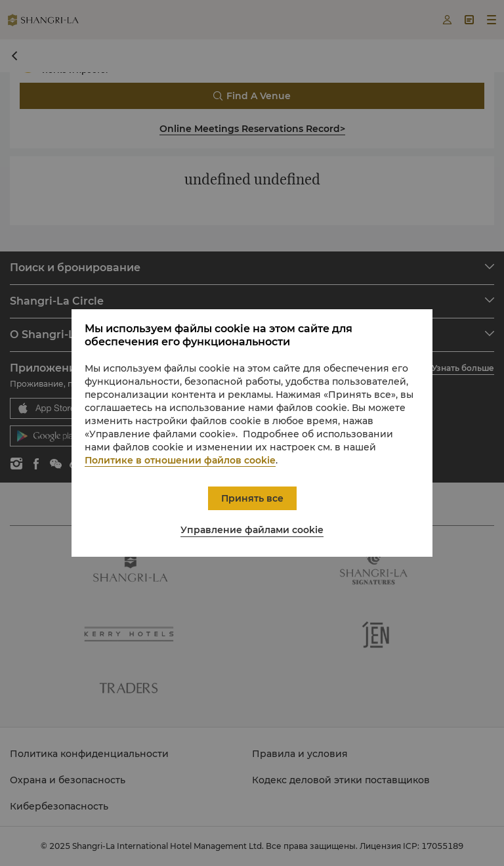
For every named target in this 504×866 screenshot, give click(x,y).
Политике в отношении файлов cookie (180, 460)
